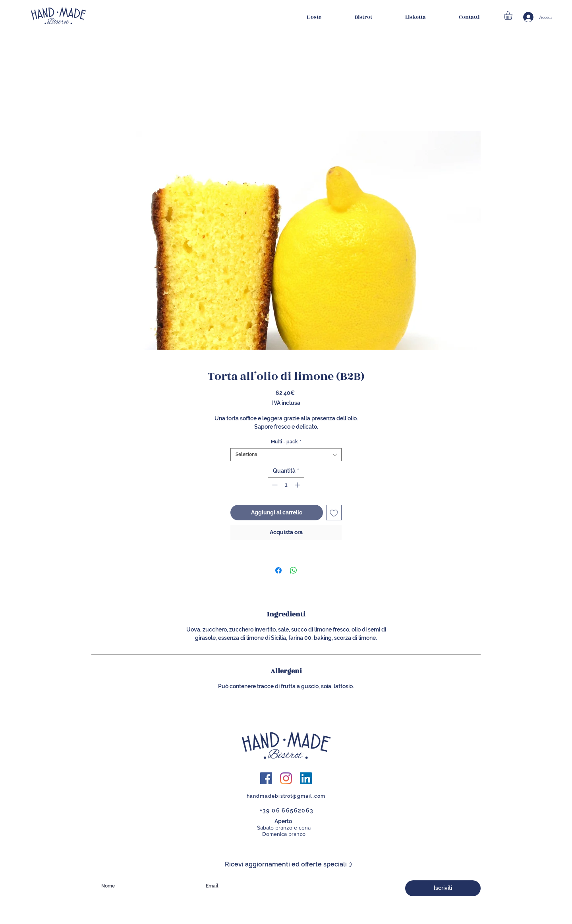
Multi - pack (286, 442)
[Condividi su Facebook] (278, 570)
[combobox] (286, 455)
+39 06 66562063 (287, 810)
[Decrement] (274, 485)
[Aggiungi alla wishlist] (334, 513)
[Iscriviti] (443, 888)
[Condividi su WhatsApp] (294, 570)
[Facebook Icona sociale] (266, 778)
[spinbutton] (286, 485)
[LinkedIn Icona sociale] (306, 778)
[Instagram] (286, 778)
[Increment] (298, 485)
